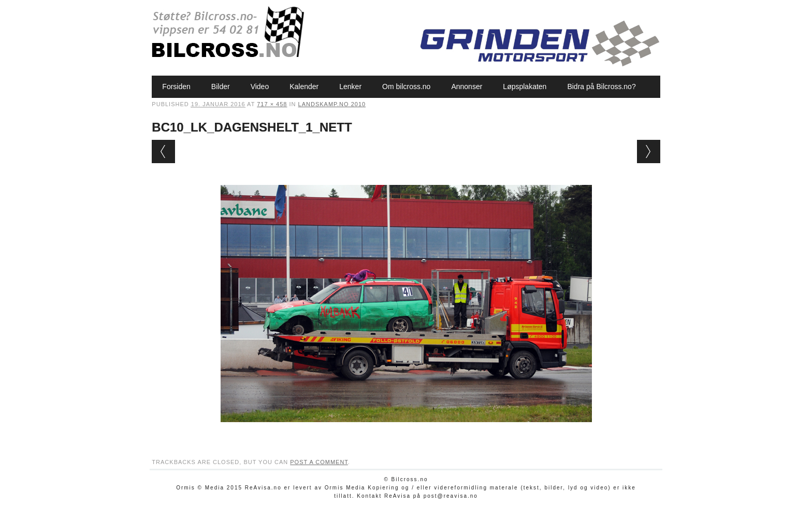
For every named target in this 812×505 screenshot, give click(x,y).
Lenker (350, 86)
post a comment (319, 462)
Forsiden (176, 86)
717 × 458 (272, 104)
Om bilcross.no (406, 86)
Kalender (304, 86)
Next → (649, 151)
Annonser (467, 86)
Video (260, 86)
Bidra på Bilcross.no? (601, 86)
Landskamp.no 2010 (332, 104)
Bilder (221, 86)
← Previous (163, 151)
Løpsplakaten (525, 86)
